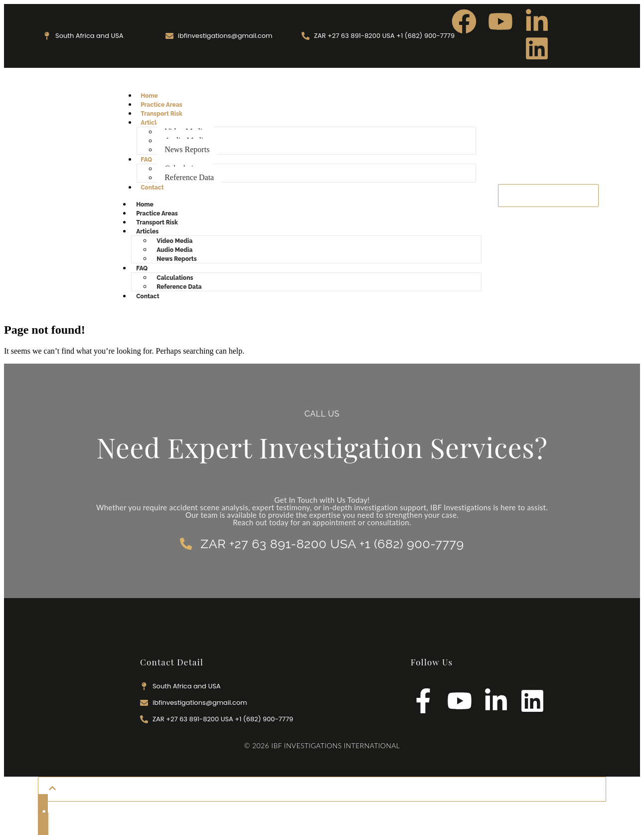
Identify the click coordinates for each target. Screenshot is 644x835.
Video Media (174, 241)
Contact (152, 188)
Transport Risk (161, 114)
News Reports (187, 149)
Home (149, 96)
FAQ (146, 160)
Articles (152, 123)
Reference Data (189, 177)
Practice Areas (161, 105)
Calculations (175, 278)
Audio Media (174, 250)
